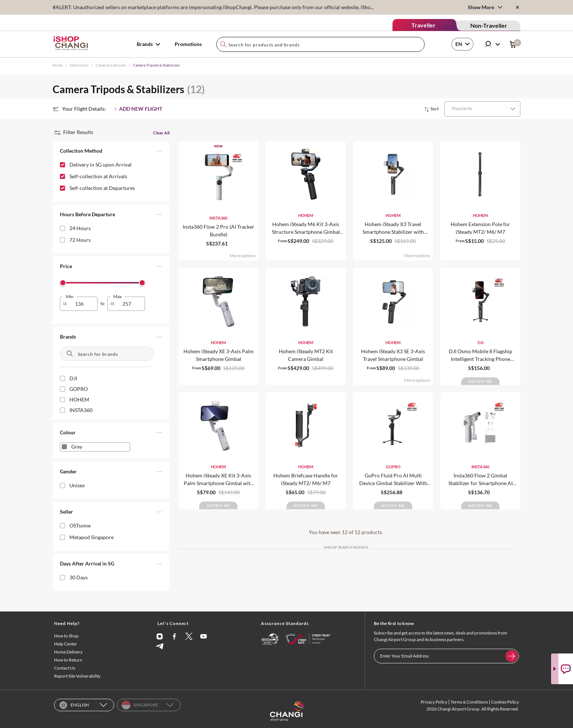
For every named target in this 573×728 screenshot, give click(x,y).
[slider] (63, 283)
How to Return (68, 660)
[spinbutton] (83, 304)
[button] (111, 152)
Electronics (79, 65)
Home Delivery (68, 652)
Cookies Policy (505, 702)
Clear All (161, 133)
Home (58, 65)
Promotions (188, 44)
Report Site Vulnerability (77, 676)
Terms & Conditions (469, 702)
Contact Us (65, 668)
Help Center (66, 644)
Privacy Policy (434, 702)
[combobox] (320, 44)
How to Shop (66, 636)
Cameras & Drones (111, 65)
